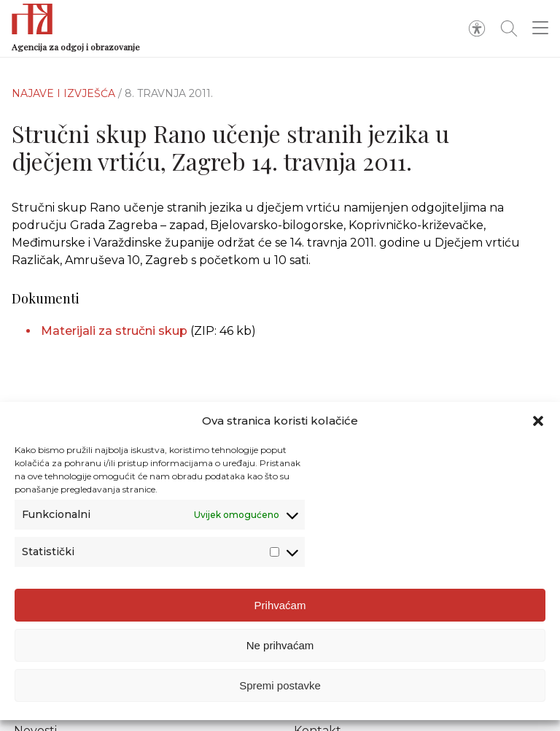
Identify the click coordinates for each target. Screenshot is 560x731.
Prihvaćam (280, 607)
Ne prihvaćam (280, 647)
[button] (538, 423)
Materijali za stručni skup (114, 331)
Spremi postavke (280, 687)
